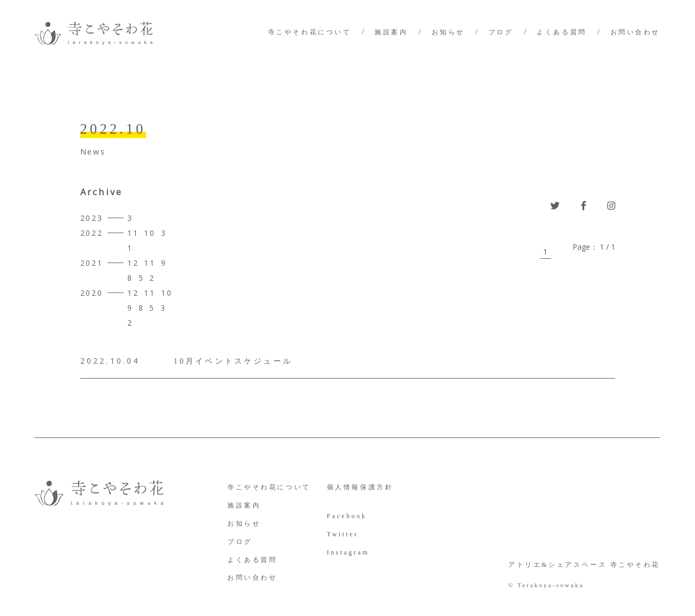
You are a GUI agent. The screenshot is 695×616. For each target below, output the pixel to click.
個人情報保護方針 (360, 487)
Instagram (348, 552)
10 (150, 233)
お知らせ (448, 32)
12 (133, 263)
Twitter (343, 534)
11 (133, 233)
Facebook (347, 516)
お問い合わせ (635, 32)
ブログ (501, 32)
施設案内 (391, 32)
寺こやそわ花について (310, 32)
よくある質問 (562, 32)
